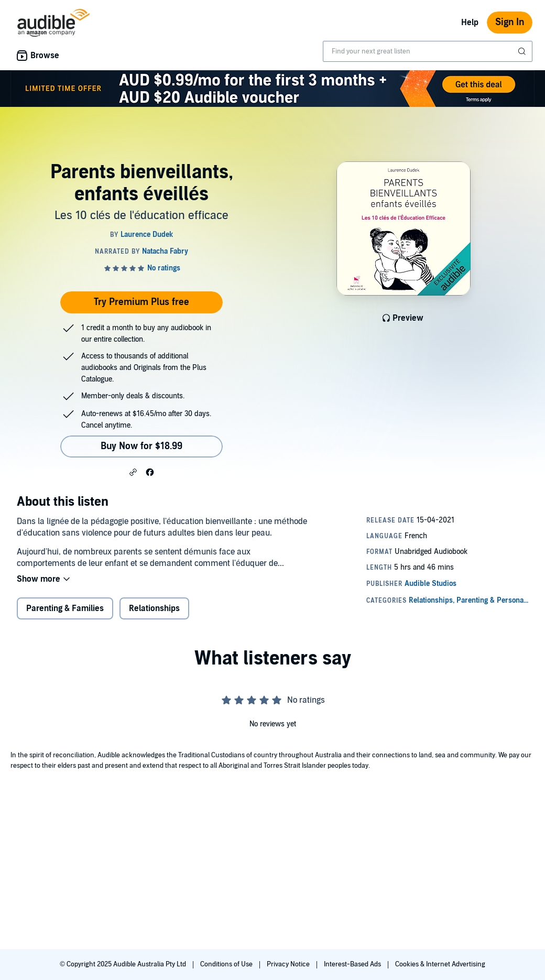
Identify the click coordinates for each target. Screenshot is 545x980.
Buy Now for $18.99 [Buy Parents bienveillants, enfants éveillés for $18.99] (141, 446)
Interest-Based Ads (353, 964)
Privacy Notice (289, 964)
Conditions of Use (227, 964)
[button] (133, 472)
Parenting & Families (65, 608)
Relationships (154, 608)
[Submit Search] (523, 51)
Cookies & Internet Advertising (440, 964)
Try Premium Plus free (141, 302)
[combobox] (428, 51)
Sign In (510, 22)
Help (470, 23)
